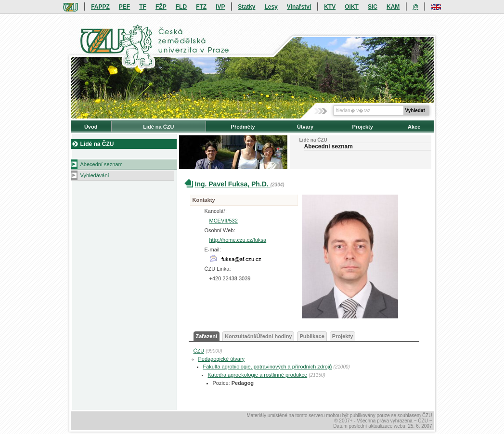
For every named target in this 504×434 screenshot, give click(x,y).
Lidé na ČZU (158, 127)
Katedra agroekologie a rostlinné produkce (258, 375)
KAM (393, 7)
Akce (414, 127)
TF (143, 7)
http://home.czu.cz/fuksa (238, 240)
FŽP (161, 7)
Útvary (305, 127)
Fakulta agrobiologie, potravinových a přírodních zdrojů (268, 367)
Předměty (243, 127)
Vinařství (299, 7)
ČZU (199, 351)
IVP (220, 7)
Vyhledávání (95, 175)
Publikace (312, 336)
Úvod (91, 127)
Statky (246, 7)
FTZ (201, 7)
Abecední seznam (102, 164)
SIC (373, 7)
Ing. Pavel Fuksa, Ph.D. (233, 184)
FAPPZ (100, 7)
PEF (124, 7)
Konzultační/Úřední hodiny (258, 336)
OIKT (352, 7)
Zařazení (207, 336)
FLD (181, 7)
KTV (330, 7)
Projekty (362, 127)
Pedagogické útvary (222, 359)
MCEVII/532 (224, 221)
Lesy (271, 7)
